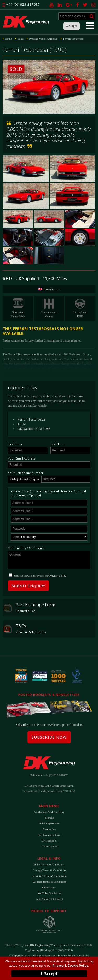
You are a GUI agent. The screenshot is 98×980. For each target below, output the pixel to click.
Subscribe (22, 725)
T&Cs (25, 628)
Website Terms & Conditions (49, 882)
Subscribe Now (49, 737)
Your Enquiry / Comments (26, 548)
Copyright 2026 (21, 955)
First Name (15, 444)
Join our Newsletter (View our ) (41, 576)
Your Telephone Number (26, 473)
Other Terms (50, 887)
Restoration (50, 829)
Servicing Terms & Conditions (49, 876)
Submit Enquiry (28, 586)
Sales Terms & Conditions (49, 864)
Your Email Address (21, 458)
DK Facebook (49, 841)
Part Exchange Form (30, 607)
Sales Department (49, 823)
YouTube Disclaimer (49, 893)
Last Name (58, 444)
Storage (49, 818)
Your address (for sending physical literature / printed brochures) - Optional (48, 493)
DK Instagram (50, 846)
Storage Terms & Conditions (49, 870)
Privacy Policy (58, 576)
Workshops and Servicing (49, 812)
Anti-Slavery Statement (49, 899)
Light (71, 26)
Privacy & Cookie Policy (70, 966)
